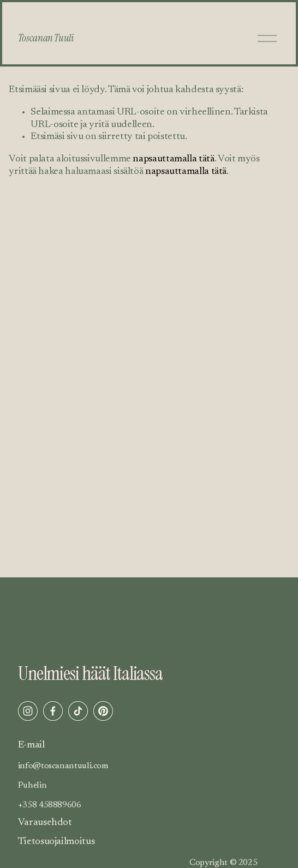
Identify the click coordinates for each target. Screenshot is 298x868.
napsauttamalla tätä (173, 159)
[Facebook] (53, 711)
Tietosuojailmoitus (56, 842)
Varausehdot (45, 823)
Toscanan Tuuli (46, 38)
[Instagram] (28, 711)
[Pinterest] (103, 711)
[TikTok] (78, 711)
